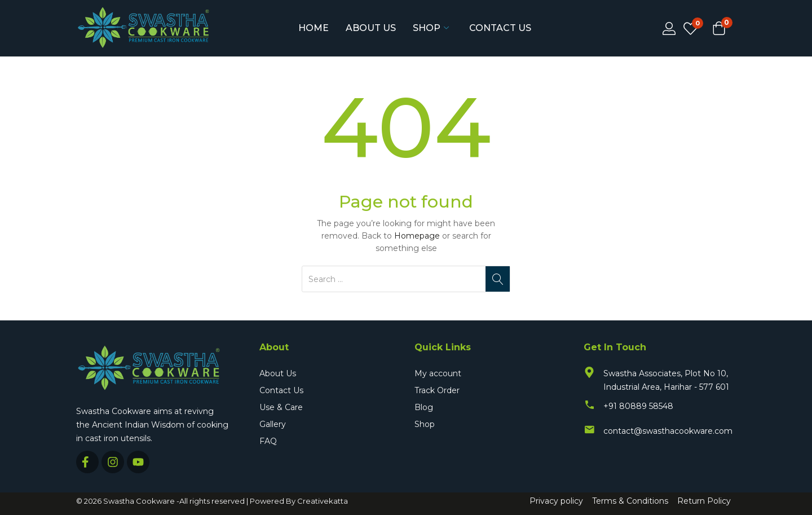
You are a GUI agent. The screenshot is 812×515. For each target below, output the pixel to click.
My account (438, 373)
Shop (431, 28)
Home (314, 28)
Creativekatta (323, 501)
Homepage (417, 236)
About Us (371, 28)
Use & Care (281, 407)
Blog (424, 407)
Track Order (437, 390)
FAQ (268, 441)
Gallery (273, 424)
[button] (719, 29)
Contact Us (500, 28)
